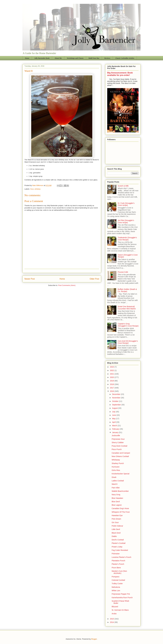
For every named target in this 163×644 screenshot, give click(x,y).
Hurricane (116, 467)
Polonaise (116, 554)
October (116, 401)
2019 (112, 381)
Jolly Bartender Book (42, 58)
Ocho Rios (116, 470)
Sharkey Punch (118, 463)
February (116, 429)
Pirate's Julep (117, 547)
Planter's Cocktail (119, 543)
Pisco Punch (117, 449)
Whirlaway (116, 460)
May (114, 419)
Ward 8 (115, 484)
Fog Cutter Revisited (120, 550)
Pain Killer (116, 488)
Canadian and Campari (121, 453)
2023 (112, 367)
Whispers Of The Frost (121, 512)
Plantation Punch (118, 561)
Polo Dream (116, 519)
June (114, 415)
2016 (112, 391)
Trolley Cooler (117, 584)
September (117, 405)
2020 (112, 377)
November (116, 398)
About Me (58, 58)
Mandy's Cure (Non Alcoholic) (119, 572)
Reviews (107, 58)
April (114, 422)
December (116, 394)
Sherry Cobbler (118, 442)
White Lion (116, 591)
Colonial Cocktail (118, 580)
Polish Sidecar (117, 526)
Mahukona (116, 587)
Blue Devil (116, 502)
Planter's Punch (118, 564)
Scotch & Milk (123, 186)
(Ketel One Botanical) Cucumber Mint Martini (127, 308)
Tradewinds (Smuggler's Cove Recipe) (127, 239)
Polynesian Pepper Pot (121, 594)
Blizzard (115, 607)
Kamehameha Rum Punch (122, 598)
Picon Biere (116, 568)
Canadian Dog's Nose (120, 508)
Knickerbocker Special (121, 474)
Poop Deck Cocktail (119, 446)
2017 (112, 388)
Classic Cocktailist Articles (125, 58)
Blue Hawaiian (117, 498)
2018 (112, 384)
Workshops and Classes (75, 58)
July (114, 412)
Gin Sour (115, 522)
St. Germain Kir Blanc (120, 610)
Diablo (114, 536)
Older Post (94, 279)
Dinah (114, 477)
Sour (32, 189)
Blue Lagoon (117, 505)
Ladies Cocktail (118, 481)
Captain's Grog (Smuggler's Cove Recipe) (128, 325)
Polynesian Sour (118, 439)
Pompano (116, 577)
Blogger (94, 639)
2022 (112, 370)
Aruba (114, 614)
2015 (112, 619)
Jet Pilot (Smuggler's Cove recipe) (126, 221)
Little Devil (116, 529)
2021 (112, 374)
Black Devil (116, 533)
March (115, 426)
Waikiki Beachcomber (120, 491)
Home (27, 58)
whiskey (38, 189)
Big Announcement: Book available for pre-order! (120, 74)
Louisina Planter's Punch (121, 557)
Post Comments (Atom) (67, 285)
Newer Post (30, 279)
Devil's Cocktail (118, 540)
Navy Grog (116, 495)
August (115, 408)
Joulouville (116, 435)
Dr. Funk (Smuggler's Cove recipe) (126, 204)
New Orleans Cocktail (120, 456)
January (116, 432)
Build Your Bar (94, 58)
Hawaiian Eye (117, 515)
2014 (112, 622)
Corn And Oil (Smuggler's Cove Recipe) (128, 342)
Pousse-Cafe (123, 272)
